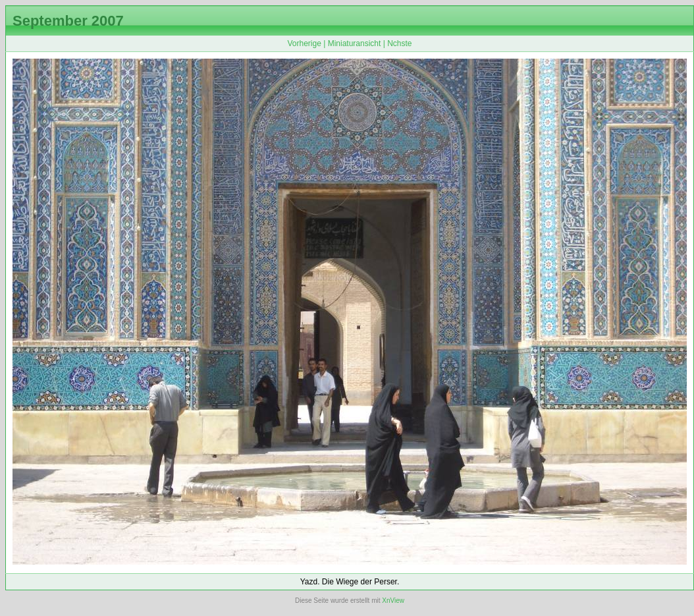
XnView (393, 601)
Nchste (399, 43)
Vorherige (304, 43)
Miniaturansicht (355, 43)
